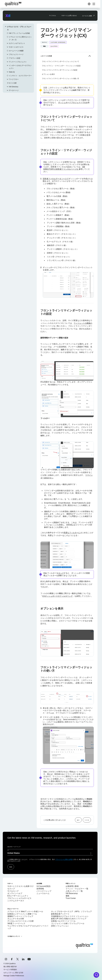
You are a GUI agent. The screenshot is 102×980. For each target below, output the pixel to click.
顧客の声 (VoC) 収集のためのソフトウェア (69, 919)
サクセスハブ (13, 891)
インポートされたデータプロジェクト (20, 67)
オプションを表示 (48, 74)
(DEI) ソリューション (60, 926)
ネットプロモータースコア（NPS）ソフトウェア (71, 911)
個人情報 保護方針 (10, 967)
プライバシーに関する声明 (64, 859)
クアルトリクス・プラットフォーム (19, 28)
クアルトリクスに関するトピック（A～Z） (20, 38)
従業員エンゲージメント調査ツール (22, 914)
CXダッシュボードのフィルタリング (57, 596)
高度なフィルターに (72, 533)
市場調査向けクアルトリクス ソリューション (70, 916)
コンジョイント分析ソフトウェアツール (68, 923)
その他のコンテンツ (14, 936)
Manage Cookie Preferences (14, 976)
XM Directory (14, 87)
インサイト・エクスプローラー (20, 76)
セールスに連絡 (87, 16)
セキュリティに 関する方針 (13, 973)
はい (78, 820)
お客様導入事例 (72, 886)
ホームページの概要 (16, 51)
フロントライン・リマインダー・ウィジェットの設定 (61, 66)
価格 (67, 896)
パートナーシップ (44, 891)
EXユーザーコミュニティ (18, 896)
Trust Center (71, 898)
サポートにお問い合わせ (69, 15)
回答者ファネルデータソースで (56, 179)
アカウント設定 (15, 58)
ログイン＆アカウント (17, 43)
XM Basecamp (72, 893)
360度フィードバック (16, 923)
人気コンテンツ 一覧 (74, 891)
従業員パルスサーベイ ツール (63, 921)
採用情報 (40, 889)
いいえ (87, 820)
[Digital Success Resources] (89, 4)
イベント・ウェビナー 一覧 (77, 889)
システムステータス (16, 901)
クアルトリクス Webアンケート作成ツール (25, 911)
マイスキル (52, 15)
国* (8, 850)
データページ (14, 90)
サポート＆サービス (16, 47)
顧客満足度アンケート (60, 914)
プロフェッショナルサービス (19, 898)
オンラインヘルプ (15, 893)
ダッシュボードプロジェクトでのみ (73, 103)
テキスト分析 (12, 83)
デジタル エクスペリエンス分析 (21, 921)
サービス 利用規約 (10, 970)
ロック (61, 573)
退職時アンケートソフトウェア (20, 916)
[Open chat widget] (96, 975)
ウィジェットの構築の (83, 323)
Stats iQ (12, 72)
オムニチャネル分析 (16, 919)
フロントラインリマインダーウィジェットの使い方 (60, 78)
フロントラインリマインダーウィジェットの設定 (60, 70)
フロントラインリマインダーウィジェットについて (60, 61)
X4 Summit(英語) (43, 886)
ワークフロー (14, 79)
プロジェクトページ (16, 54)
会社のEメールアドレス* (14, 847)
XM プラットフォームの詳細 (19, 33)
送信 (11, 867)
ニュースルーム (43, 893)
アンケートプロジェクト (18, 62)
